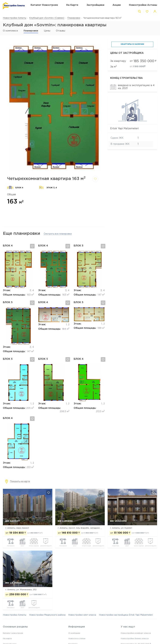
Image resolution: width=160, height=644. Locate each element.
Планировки (74, 18)
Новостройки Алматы (15, 18)
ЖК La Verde (13, 583)
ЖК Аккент (12, 521)
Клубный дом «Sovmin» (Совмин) (47, 18)
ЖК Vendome (118, 521)
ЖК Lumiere (65, 521)
